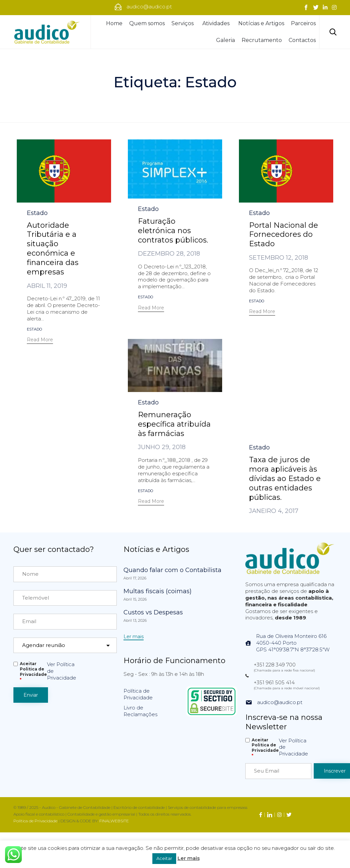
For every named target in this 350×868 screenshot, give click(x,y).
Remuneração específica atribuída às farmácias (174, 424)
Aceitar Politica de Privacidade (33, 672)
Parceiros (303, 23)
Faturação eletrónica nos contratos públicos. (173, 231)
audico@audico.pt (280, 702)
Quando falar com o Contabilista (172, 570)
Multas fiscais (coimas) (158, 591)
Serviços (184, 23)
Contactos (302, 40)
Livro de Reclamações (140, 711)
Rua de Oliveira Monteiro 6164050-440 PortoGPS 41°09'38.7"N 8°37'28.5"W (293, 643)
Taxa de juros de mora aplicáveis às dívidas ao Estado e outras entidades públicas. (285, 384)
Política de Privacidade (138, 694)
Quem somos (147, 23)
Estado (37, 213)
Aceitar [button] (164, 858)
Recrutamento (262, 40)
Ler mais (189, 858)
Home (114, 23)
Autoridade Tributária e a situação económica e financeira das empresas (53, 249)
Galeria (226, 40)
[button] (40, 340)
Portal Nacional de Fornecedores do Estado (284, 235)
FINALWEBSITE (114, 821)
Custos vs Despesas (153, 612)
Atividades (217, 23)
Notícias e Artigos (261, 23)
